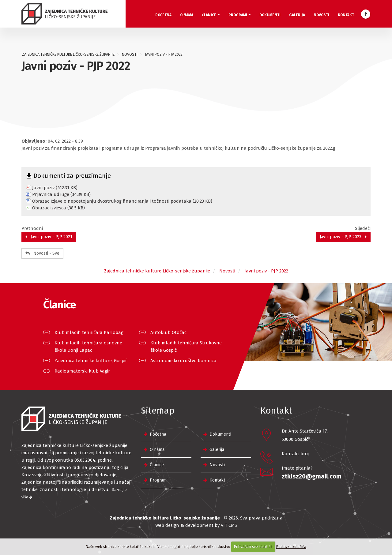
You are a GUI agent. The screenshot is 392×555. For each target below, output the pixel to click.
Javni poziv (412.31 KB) (55, 188)
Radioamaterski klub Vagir (82, 371)
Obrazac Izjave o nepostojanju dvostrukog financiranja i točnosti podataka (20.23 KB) (122, 201)
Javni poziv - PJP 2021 (49, 237)
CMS (233, 525)
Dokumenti (270, 15)
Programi (238, 15)
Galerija (297, 15)
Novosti (321, 15)
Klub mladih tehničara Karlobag (89, 332)
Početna (163, 15)
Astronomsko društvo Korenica (184, 361)
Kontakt (346, 15)
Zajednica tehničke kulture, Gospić (91, 361)
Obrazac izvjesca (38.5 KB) (58, 208)
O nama (187, 15)
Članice (209, 15)
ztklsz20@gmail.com (312, 476)
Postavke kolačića (291, 547)
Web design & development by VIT (191, 525)
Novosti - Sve (42, 253)
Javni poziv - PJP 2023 (343, 237)
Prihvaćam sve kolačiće (253, 547)
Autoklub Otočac (169, 332)
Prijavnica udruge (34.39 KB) (61, 194)
